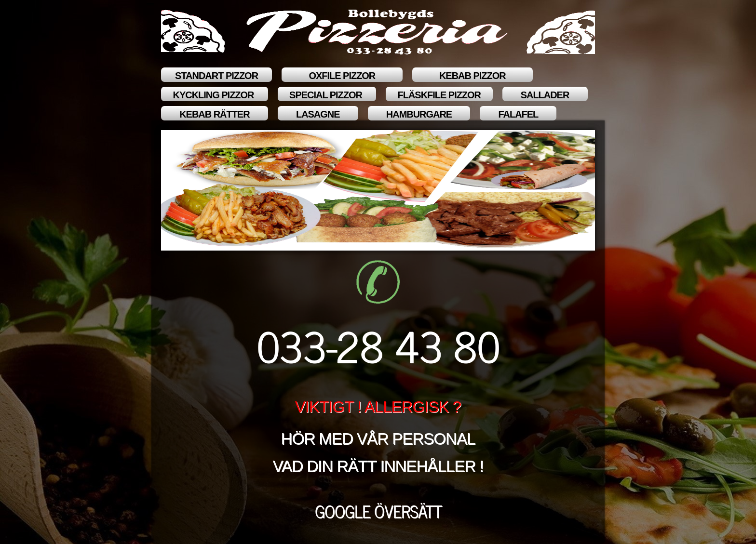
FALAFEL (518, 114)
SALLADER (545, 95)
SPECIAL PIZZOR (327, 95)
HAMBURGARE (419, 114)
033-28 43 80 (378, 345)
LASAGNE (318, 114)
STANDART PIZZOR (216, 76)
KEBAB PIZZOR (472, 76)
